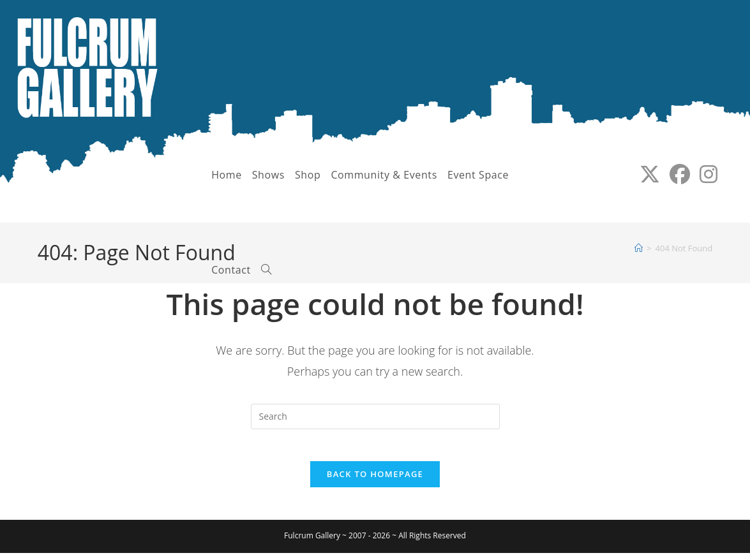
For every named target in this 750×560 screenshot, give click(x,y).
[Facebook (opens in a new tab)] (675, 174)
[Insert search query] (375, 416)
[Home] (639, 248)
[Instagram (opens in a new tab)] (704, 174)
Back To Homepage (375, 481)
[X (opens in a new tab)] (645, 174)
